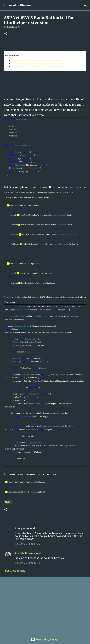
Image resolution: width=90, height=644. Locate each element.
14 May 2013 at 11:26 (27, 544)
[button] (6, 34)
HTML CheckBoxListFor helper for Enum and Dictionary (39, 66)
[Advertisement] (45, 605)
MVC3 (8, 502)
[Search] (85, 5)
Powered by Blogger (45, 639)
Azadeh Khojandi (21, 5)
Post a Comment (15, 571)
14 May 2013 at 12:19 (27, 563)
